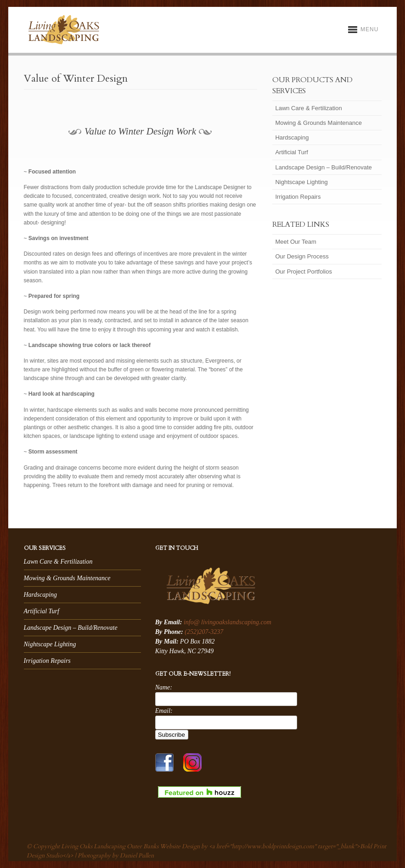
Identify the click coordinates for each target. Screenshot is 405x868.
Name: (164, 687)
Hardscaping (292, 137)
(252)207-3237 (204, 632)
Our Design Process (302, 256)
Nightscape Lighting (301, 182)
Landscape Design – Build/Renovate (323, 167)
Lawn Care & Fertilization (308, 108)
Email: (164, 711)
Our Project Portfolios (304, 272)
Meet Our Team (295, 242)
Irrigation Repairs (298, 197)
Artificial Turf (292, 152)
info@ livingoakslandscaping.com (228, 622)
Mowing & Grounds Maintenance (318, 123)
